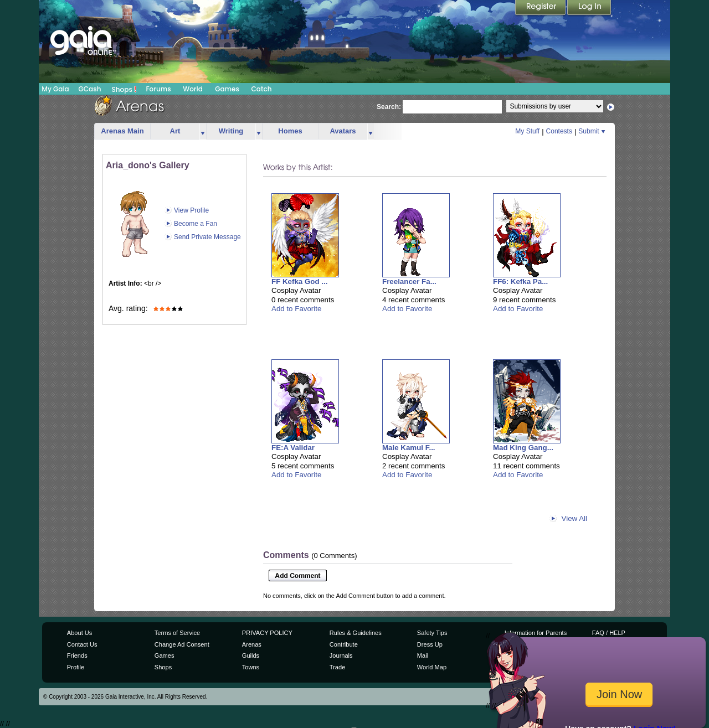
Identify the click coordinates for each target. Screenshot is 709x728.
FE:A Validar (293, 448)
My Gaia (55, 89)
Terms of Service (177, 633)
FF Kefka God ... (299, 282)
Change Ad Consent (182, 644)
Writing (231, 131)
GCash (90, 89)
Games (227, 89)
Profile (76, 667)
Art (175, 131)
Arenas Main (122, 131)
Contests (559, 131)
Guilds (251, 655)
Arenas (252, 644)
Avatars (343, 131)
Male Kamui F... (409, 448)
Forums (158, 89)
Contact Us (82, 644)
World (193, 89)
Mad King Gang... (523, 448)
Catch (262, 89)
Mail (423, 655)
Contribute (344, 644)
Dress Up (430, 644)
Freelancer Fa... (409, 282)
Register (541, 8)
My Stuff (527, 131)
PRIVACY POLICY (267, 633)
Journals (341, 655)
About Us (79, 633)
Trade (337, 667)
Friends (77, 655)
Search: (389, 107)
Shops (124, 89)
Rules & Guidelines (356, 633)
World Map (432, 667)
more (203, 131)
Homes (290, 131)
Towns (251, 667)
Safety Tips (432, 633)
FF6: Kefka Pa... (520, 282)
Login (589, 8)
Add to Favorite (296, 309)
